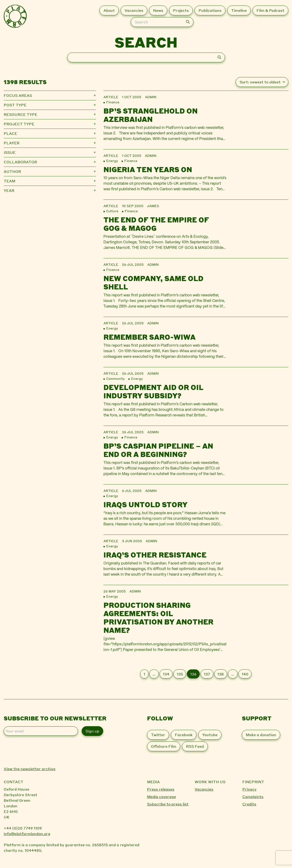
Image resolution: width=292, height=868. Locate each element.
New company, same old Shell (153, 282)
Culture (112, 211)
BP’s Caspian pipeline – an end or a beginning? (158, 450)
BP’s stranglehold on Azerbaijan (151, 115)
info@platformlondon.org (27, 834)
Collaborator (20, 162)
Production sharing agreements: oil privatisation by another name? (158, 618)
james (153, 206)
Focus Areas (18, 95)
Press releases (161, 789)
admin (151, 97)
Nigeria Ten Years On (148, 169)
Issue (10, 152)
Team (10, 181)
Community (115, 378)
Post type (15, 105)
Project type (19, 124)
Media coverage (162, 797)
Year (9, 190)
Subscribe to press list (168, 804)
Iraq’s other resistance (155, 555)
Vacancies (204, 789)
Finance (113, 102)
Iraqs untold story (145, 504)
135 (180, 674)
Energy (112, 161)
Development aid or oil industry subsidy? (153, 391)
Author (12, 171)
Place (10, 133)
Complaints (253, 797)
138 (221, 674)
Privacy (249, 789)
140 (245, 674)
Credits (249, 804)
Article (111, 97)
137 (207, 674)
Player (12, 143)
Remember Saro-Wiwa (149, 337)
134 (166, 674)
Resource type (21, 114)
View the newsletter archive (30, 769)
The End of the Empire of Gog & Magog (156, 224)
